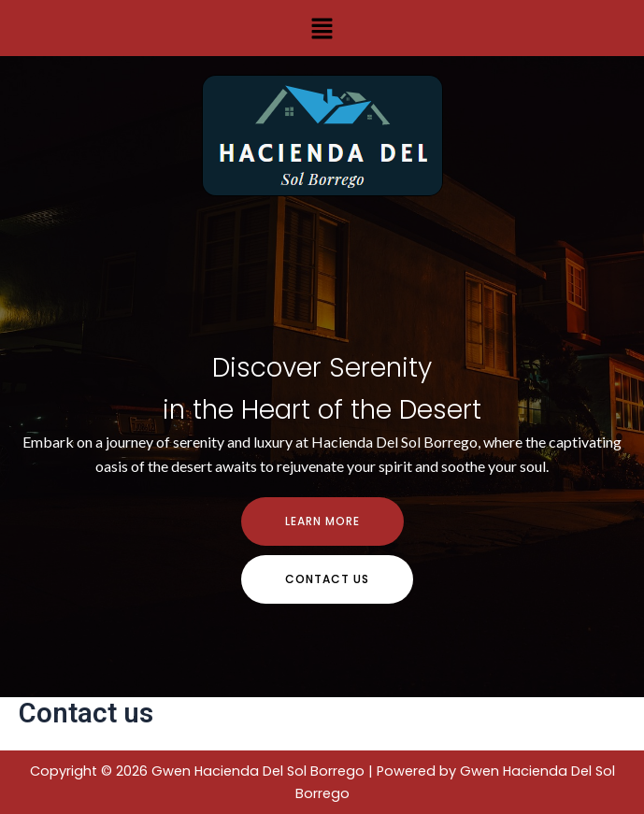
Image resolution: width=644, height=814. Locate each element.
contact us (327, 579)
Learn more (322, 521)
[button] (322, 28)
